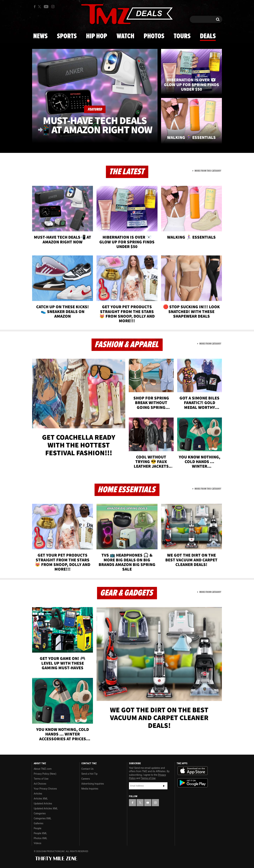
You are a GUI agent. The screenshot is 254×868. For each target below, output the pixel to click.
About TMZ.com (43, 769)
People (38, 828)
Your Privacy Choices (45, 789)
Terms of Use (41, 779)
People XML (40, 833)
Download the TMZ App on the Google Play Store (193, 783)
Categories (40, 813)
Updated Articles (43, 804)
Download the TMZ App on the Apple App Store (193, 771)
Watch (125, 36)
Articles (38, 794)
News (40, 36)
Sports (67, 36)
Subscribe (164, 786)
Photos (154, 36)
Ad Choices (40, 784)
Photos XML (40, 838)
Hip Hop (97, 36)
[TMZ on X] (40, 7)
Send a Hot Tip (89, 774)
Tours (182, 36)
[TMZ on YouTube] (148, 803)
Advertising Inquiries (93, 784)
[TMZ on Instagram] (53, 7)
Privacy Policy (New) (45, 774)
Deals (208, 36)
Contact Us (88, 769)
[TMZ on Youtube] (46, 7)
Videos (38, 843)
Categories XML (42, 818)
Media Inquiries (90, 789)
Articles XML (41, 799)
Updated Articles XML (46, 808)
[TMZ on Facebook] (35, 7)
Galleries (38, 823)
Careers (86, 779)
